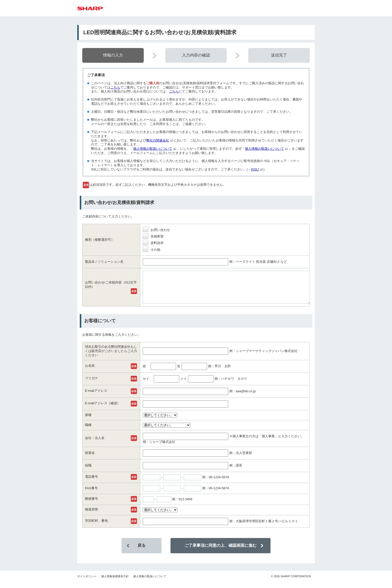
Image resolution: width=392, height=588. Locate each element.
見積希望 (153, 236)
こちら (115, 87)
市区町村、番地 (96, 527)
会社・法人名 (95, 444)
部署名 (90, 459)
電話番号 (91, 483)
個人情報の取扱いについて (153, 149)
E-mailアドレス (96, 397)
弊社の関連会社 (158, 140)
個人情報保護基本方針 (115, 582)
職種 (88, 431)
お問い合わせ (156, 230)
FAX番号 (91, 494)
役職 (88, 471)
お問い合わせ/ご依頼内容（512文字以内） (111, 287)
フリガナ (91, 384)
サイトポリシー (87, 582)
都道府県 (91, 515)
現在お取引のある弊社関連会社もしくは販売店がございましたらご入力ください (111, 357)
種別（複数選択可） (100, 240)
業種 (88, 421)
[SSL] (255, 169)
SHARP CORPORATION (291, 582)
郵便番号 (91, 505)
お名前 (90, 372)
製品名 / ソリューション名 (104, 262)
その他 (151, 250)
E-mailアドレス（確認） (103, 409)
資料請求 (153, 243)
